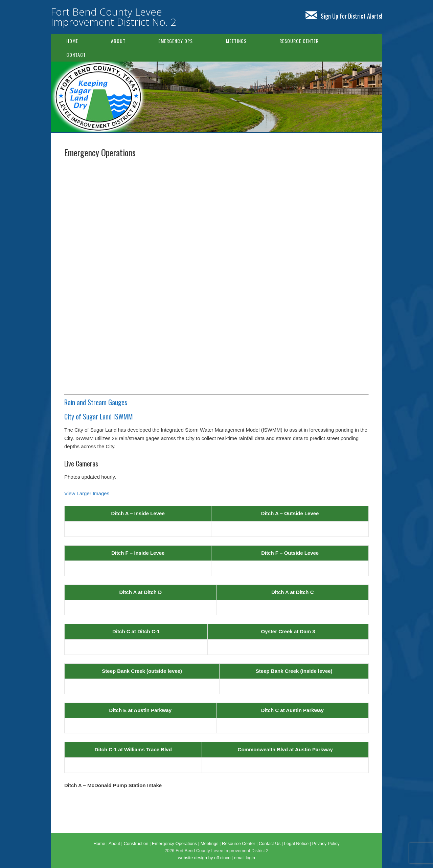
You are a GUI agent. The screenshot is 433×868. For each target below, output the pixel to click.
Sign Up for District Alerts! (344, 16)
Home (72, 41)
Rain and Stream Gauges (96, 402)
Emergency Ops (176, 41)
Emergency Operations (174, 843)
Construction (136, 843)
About (118, 41)
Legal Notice (296, 843)
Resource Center (299, 41)
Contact (76, 55)
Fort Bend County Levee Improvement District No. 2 (113, 17)
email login (245, 858)
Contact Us (270, 843)
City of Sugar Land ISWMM (99, 416)
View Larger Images (87, 493)
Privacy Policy (326, 843)
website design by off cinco (204, 858)
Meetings (236, 41)
